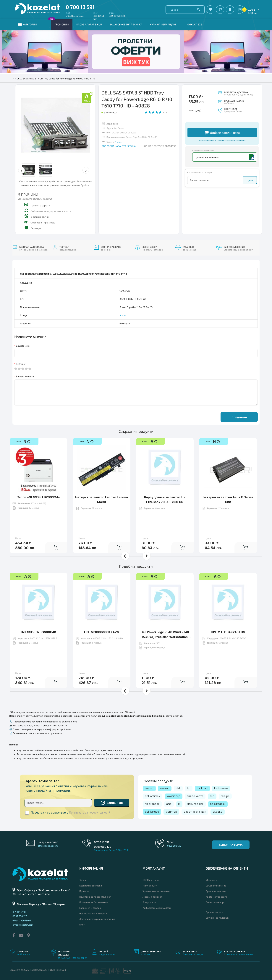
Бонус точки (149, 902)
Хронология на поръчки (156, 891)
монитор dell (195, 804)
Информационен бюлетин (157, 908)
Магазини (211, 880)
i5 (179, 804)
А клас (118, 142)
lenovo (149, 788)
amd (169, 804)
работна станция (195, 812)
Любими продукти (153, 897)
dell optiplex (153, 796)
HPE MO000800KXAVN (102, 632)
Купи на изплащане (163, 24)
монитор (171, 812)
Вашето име (23, 346)
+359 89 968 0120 (117, 16)
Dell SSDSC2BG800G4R (38, 632)
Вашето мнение (25, 376)
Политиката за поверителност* (90, 813)
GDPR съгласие (151, 880)
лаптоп (165, 788)
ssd (212, 796)
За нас (83, 880)
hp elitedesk (218, 804)
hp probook (152, 804)
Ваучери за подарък (217, 918)
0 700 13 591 (80, 7)
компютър (174, 796)
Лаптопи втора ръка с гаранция (97, 919)
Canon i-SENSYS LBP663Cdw (38, 497)
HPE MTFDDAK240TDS (228, 632)
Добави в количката (222, 133)
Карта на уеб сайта (216, 897)
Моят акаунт (150, 886)
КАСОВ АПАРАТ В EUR (89, 24)
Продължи (239, 417)
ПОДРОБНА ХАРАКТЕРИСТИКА (119, 146)
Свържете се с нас (216, 886)
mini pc (225, 796)
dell (178, 788)
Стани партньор (215, 902)
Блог (82, 925)
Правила (84, 891)
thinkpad (202, 788)
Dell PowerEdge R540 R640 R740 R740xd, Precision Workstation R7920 (165, 637)
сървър (218, 812)
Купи (250, 180)
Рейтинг (21, 364)
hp (189, 788)
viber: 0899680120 (22, 920)
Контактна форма (231, 845)
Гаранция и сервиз (90, 908)
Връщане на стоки (216, 891)
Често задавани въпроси (93, 913)
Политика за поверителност (95, 897)
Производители (215, 912)
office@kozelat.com (75, 16)
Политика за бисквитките (94, 902)
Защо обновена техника (126, 24)
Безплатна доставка (91, 886)
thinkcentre (221, 788)
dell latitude (152, 812)
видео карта (195, 796)
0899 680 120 (103, 847)
